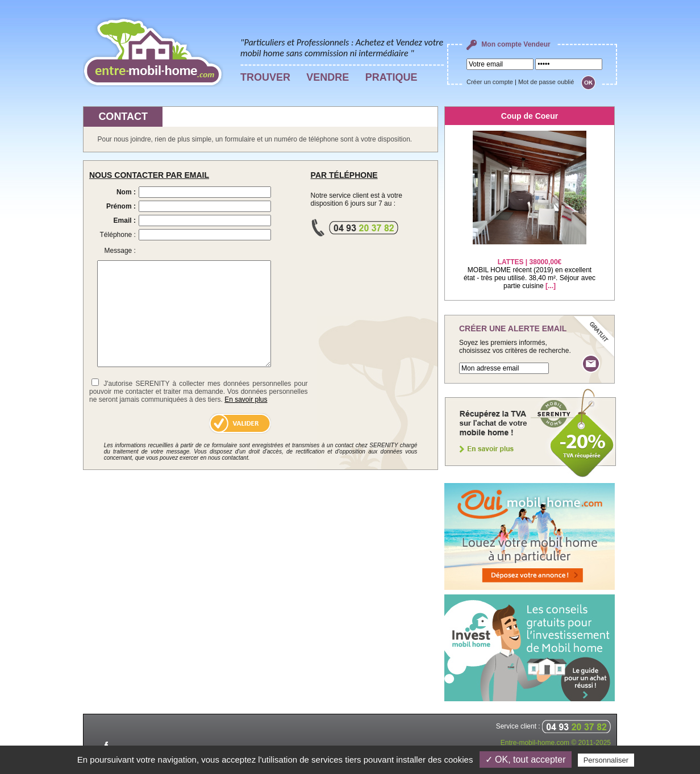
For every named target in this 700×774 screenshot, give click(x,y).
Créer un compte (490, 82)
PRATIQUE (391, 77)
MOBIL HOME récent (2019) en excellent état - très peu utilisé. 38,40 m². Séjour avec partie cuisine (530, 267)
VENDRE (328, 77)
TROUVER (265, 77)
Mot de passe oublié (546, 82)
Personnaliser (606, 760)
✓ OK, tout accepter (526, 760)
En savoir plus (246, 400)
